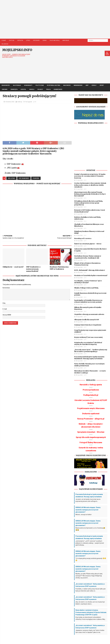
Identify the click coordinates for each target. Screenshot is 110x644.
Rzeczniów (36, 40)
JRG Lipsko (11, 178)
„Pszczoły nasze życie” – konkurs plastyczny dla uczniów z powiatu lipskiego (91, 351)
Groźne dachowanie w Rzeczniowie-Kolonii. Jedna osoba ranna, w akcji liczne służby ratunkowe (90, 185)
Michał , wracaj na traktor (84, 515)
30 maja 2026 (79, 241)
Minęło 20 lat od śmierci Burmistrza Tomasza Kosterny (87, 264)
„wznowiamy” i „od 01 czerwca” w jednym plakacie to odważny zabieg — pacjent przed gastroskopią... (90, 543)
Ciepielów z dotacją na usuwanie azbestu (89, 314)
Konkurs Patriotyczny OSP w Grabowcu (59, 268)
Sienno (45, 40)
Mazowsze (67, 85)
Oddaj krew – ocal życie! (13, 267)
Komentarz (6, 288)
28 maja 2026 (79, 354)
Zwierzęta (14, 89)
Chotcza (12, 40)
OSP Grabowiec (24, 178)
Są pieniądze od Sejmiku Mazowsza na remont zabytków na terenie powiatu (88, 301)
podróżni (36, 178)
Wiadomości (6, 85)
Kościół (23, 89)
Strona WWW (7, 315)
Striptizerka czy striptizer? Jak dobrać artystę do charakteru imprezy (88, 343)
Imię (4, 303)
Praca (48, 89)
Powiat (4, 40)
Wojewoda (5, 44)
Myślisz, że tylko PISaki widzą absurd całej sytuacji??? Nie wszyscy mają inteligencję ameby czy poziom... (89, 576)
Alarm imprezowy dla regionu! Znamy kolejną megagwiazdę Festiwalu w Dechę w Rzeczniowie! (90, 194)
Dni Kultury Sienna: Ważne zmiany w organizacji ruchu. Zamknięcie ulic (88, 257)
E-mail (5, 309)
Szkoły (94, 85)
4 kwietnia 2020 (10, 102)
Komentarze (58, 89)
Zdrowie (5, 89)
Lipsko (28, 40)
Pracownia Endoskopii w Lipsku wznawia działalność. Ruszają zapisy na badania (89, 358)
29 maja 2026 (79, 246)
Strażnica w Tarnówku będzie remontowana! (91, 275)
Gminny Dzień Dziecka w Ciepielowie (88, 325)
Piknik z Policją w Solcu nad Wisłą (86, 288)
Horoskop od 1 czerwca (83, 238)
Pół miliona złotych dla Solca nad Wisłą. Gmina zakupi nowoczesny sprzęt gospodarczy (89, 203)
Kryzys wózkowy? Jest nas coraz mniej (88, 337)
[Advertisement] (55, 21)
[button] (107, 53)
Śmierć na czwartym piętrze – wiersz (88, 244)
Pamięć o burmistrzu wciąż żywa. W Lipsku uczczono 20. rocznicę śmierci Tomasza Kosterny (90, 176)
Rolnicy (40, 89)
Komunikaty (28, 85)
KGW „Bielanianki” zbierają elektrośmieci (89, 270)
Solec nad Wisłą (55, 40)
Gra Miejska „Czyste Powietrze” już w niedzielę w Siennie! (88, 282)
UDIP (87, 85)
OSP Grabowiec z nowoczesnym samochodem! (33, 269)
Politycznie (40, 85)
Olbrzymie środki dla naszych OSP (87, 320)
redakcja (20, 102)
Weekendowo (78, 85)
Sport (102, 85)
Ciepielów (20, 40)
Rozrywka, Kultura (54, 85)
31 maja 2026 (79, 180)
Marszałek (66, 40)
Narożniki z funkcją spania (91, 385)
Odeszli (32, 89)
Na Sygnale (17, 85)
